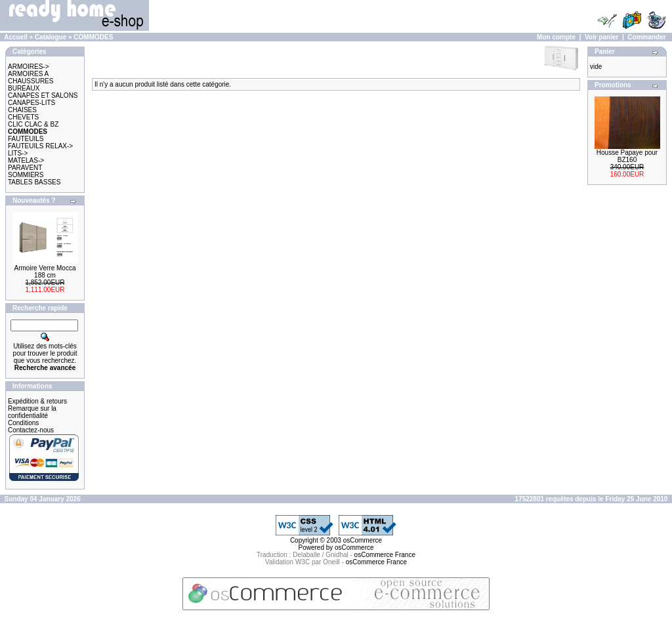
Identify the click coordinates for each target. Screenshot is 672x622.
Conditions (23, 423)
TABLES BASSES (34, 182)
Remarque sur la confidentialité (32, 412)
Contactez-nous (31, 430)
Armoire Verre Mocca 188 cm (45, 272)
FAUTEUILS (26, 139)
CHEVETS (23, 117)
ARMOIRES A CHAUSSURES (31, 77)
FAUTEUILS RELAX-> (40, 146)
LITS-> (18, 153)
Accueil (16, 37)
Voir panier (602, 37)
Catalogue (51, 37)
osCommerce (363, 540)
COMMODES (93, 37)
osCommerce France (385, 555)
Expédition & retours (37, 401)
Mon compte (556, 37)
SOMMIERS (26, 175)
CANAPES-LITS (31, 103)
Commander (646, 37)
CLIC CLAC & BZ (33, 124)
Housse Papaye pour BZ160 (627, 156)
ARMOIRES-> (29, 67)
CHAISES (22, 110)
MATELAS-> (26, 160)
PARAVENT (25, 168)
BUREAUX (24, 88)
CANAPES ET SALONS (43, 95)
